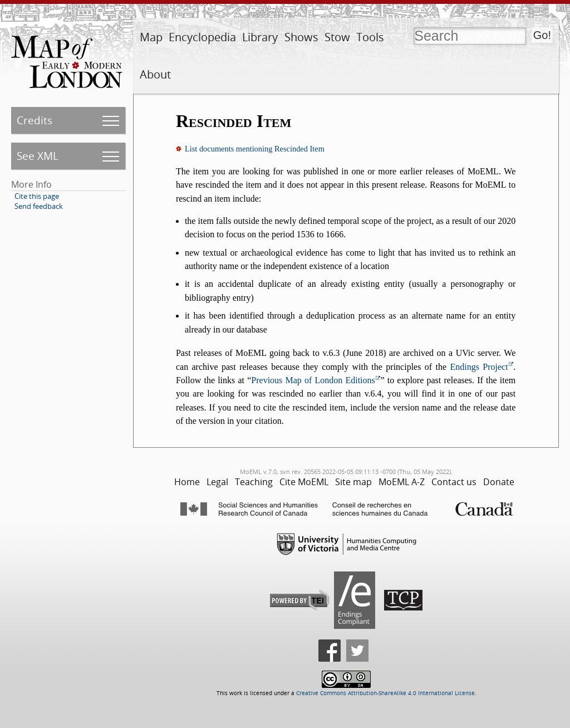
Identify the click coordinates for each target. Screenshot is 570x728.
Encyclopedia (202, 37)
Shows (301, 37)
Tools (370, 37)
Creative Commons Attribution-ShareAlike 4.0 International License (385, 693)
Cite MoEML (304, 482)
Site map (353, 482)
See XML (38, 156)
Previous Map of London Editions (313, 380)
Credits (35, 120)
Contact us (454, 482)
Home (187, 482)
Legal (217, 482)
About (155, 74)
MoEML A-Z (402, 482)
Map (151, 37)
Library (260, 37)
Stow (337, 37)
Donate (499, 482)
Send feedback (39, 206)
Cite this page (37, 196)
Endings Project (479, 367)
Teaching (254, 482)
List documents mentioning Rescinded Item (255, 149)
